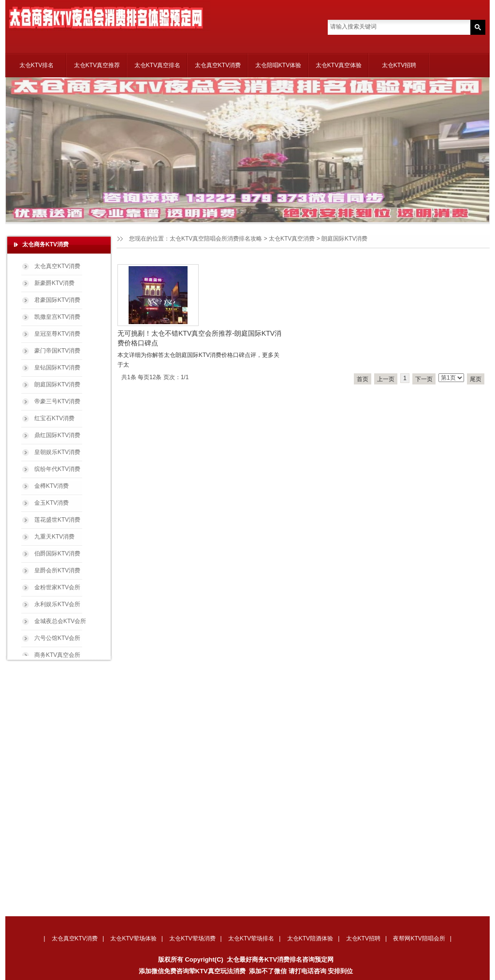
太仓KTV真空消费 (292, 239)
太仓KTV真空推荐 (97, 65)
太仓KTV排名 (36, 65)
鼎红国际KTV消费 (57, 435)
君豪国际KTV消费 (57, 300)
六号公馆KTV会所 (57, 638)
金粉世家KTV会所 (57, 587)
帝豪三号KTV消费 (57, 401)
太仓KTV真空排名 (157, 65)
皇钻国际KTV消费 (57, 368)
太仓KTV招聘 (399, 65)
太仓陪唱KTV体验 (278, 65)
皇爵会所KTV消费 (57, 570)
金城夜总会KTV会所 (60, 621)
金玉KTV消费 (51, 503)
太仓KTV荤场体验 (133, 938)
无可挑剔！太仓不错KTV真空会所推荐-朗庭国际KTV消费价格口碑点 (199, 338)
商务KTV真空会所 (57, 655)
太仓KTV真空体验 (339, 65)
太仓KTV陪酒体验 (310, 938)
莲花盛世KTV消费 (57, 520)
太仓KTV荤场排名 (251, 938)
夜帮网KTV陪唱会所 (419, 938)
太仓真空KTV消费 (218, 65)
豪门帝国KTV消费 (57, 351)
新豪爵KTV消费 (54, 283)
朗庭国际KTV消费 (57, 384)
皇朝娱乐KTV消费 (57, 452)
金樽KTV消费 (51, 486)
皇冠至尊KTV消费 (57, 334)
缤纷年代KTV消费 (57, 469)
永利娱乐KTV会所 (57, 604)
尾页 (476, 379)
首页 (363, 379)
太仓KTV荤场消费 (192, 938)
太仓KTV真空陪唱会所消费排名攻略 (216, 239)
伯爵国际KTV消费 (57, 554)
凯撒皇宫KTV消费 (57, 317)
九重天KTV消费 (54, 537)
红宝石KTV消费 (54, 418)
